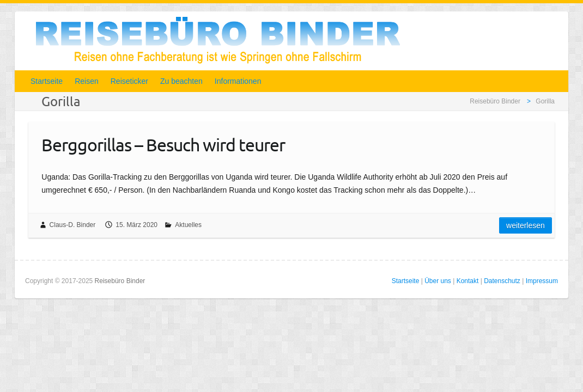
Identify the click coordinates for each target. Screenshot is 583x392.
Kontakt (468, 281)
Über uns (438, 281)
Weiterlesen (526, 225)
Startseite (47, 81)
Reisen (87, 81)
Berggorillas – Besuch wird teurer (163, 145)
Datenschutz (502, 281)
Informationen (238, 81)
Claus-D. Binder (73, 225)
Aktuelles (188, 225)
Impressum (542, 281)
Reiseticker (129, 81)
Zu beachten (181, 81)
